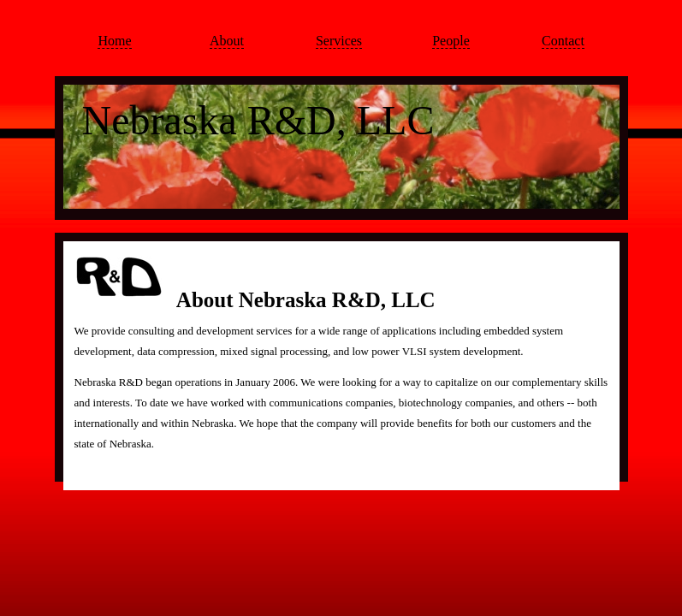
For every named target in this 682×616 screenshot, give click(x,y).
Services (339, 41)
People (451, 41)
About (227, 41)
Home (114, 41)
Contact (563, 41)
